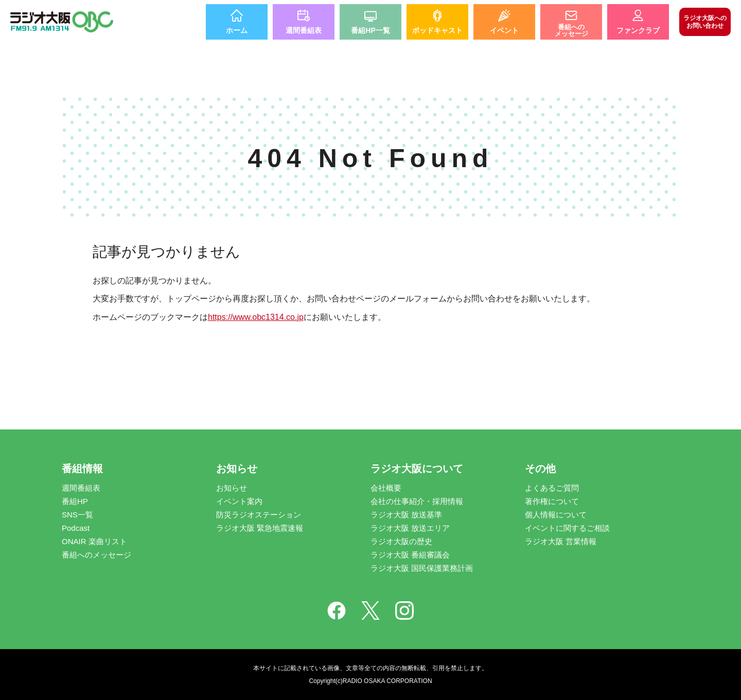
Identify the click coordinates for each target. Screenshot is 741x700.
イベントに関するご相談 (567, 528)
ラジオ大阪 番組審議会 (410, 555)
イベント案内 (239, 501)
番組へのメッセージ (96, 555)
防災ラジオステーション (259, 515)
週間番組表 (81, 488)
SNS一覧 (77, 515)
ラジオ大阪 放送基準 (406, 515)
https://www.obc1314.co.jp (256, 317)
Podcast (76, 528)
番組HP (75, 501)
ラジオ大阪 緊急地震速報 (260, 528)
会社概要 (386, 488)
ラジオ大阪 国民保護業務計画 (422, 568)
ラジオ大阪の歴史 (401, 541)
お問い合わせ (705, 22)
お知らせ (232, 488)
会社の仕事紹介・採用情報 (417, 501)
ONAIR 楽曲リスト (94, 541)
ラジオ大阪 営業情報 (561, 541)
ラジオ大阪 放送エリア (410, 528)
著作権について (552, 501)
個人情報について (556, 515)
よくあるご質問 (552, 488)
